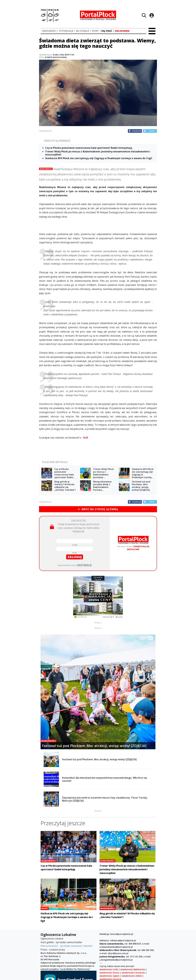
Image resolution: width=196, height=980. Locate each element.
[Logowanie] (152, 15)
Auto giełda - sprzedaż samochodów (61, 942)
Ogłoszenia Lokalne (52, 939)
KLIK (86, 438)
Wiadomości (46, 169)
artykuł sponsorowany (56, 57)
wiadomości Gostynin (133, 973)
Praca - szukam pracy (53, 950)
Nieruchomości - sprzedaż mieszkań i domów (66, 946)
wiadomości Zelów (132, 976)
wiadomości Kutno (109, 973)
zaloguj (75, 557)
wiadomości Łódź (109, 969)
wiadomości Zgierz (110, 976)
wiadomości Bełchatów (133, 969)
